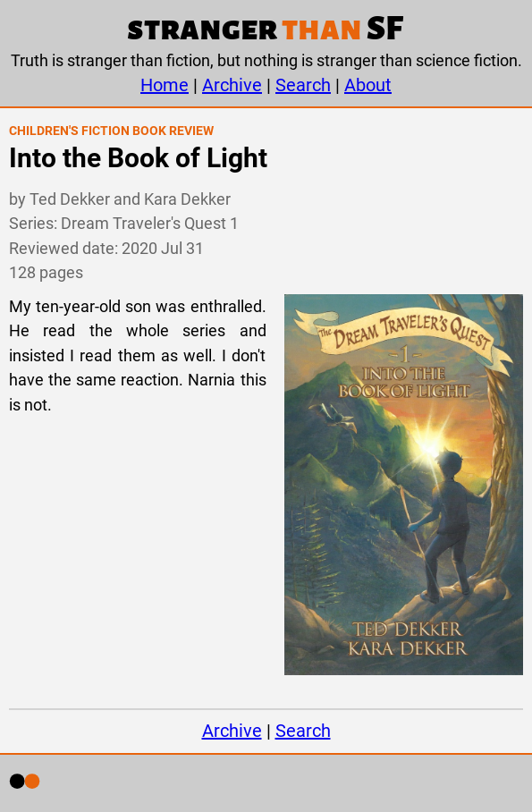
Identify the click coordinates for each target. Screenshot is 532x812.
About (368, 85)
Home (165, 85)
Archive (232, 85)
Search (303, 85)
